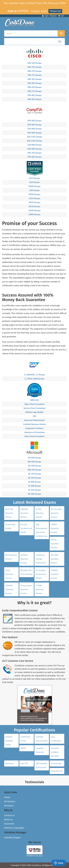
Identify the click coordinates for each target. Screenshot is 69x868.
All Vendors (10, 801)
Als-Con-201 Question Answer (56, 513)
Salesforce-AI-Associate (34, 432)
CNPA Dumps (34, 214)
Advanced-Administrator (34, 420)
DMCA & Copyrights (14, 828)
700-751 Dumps (34, 75)
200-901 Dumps (34, 83)
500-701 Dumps (34, 67)
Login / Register (49, 16)
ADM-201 (34, 400)
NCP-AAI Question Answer (9, 513)
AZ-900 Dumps (34, 458)
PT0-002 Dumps (35, 121)
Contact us (9, 815)
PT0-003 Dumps (35, 157)
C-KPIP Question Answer (39, 589)
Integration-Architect (34, 428)
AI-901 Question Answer (39, 513)
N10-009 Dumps (35, 149)
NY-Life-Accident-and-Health (26, 528)
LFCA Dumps (34, 198)
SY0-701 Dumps (34, 153)
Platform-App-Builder (35, 412)
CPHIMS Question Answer (9, 589)
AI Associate (56, 763)
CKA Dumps (34, 182)
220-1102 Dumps (34, 141)
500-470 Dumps (34, 71)
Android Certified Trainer (9, 741)
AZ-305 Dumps (34, 494)
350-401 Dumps (34, 95)
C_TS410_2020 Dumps (34, 379)
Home (7, 797)
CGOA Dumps (34, 210)
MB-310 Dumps (34, 470)
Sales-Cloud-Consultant (34, 404)
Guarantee (9, 824)
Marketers (10, 763)
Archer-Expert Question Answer (26, 589)
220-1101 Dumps (34, 137)
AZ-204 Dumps (34, 478)
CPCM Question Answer (55, 544)
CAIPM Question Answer (55, 528)
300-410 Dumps (34, 87)
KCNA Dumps (34, 194)
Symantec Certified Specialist (55, 752)
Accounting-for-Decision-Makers (41, 574)
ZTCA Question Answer (9, 574)
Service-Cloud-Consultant (34, 408)
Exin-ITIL (24, 763)
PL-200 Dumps (35, 486)
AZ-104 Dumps (34, 474)
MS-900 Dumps (35, 462)
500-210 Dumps (34, 63)
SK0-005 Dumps (35, 125)
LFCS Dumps (34, 178)
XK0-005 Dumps (34, 133)
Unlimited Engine (12, 837)
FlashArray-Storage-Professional (41, 559)
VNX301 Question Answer (24, 513)
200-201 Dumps (34, 99)
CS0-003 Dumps (35, 145)
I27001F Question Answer (24, 559)
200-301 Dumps (34, 79)
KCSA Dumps (35, 206)
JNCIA (23, 748)
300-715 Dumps (34, 91)
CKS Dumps (35, 190)
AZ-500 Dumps (34, 466)
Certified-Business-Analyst (34, 424)
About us (9, 819)
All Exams (9, 805)
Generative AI (57, 771)
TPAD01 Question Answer (55, 574)
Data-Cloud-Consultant (34, 436)
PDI (34, 416)
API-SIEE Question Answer (55, 559)
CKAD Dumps (34, 186)
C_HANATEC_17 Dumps (34, 375)
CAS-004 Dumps (34, 129)
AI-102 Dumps (34, 490)
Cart (61, 16)
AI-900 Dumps (34, 482)
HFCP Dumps (34, 202)
